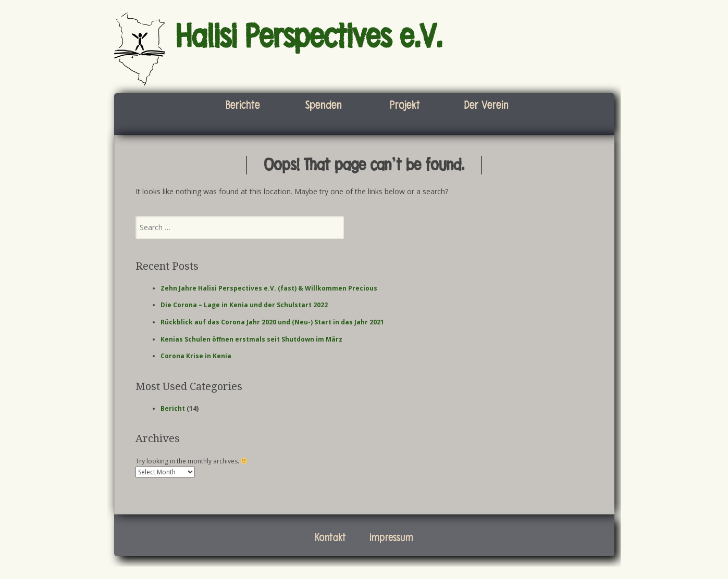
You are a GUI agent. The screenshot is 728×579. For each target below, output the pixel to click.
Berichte (243, 105)
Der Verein (486, 105)
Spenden (324, 105)
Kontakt (330, 538)
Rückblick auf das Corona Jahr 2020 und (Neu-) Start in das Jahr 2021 (272, 322)
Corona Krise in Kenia (196, 356)
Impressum (391, 538)
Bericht (173, 408)
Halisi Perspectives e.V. (309, 37)
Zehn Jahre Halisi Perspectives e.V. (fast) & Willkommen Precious (269, 288)
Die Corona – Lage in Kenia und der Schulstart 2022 (244, 305)
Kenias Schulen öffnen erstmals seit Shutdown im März (251, 339)
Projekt (405, 105)
